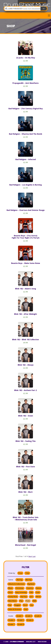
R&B (34, 601)
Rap (10, 605)
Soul (26, 609)
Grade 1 (19, 616)
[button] (25, 16)
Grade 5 (21, 620)
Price (20, 573)
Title (27, 573)
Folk (31, 592)
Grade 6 (30, 620)
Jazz (31, 597)
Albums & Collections (16, 584)
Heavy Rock (13, 597)
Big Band (31, 584)
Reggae (17, 605)
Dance (38, 588)
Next (30, 556)
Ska (32, 605)
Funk (38, 592)
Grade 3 (38, 616)
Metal (38, 597)
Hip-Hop (24, 597)
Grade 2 (29, 616)
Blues (10, 588)
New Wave (12, 601)
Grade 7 (11, 624)
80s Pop (29, 580)
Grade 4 (11, 620)
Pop (21, 601)
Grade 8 (21, 624)
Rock (25, 605)
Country (30, 588)
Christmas (20, 588)
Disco (10, 592)
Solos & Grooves (15, 609)
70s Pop (19, 580)
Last (34, 556)
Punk (28, 601)
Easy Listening (21, 592)
